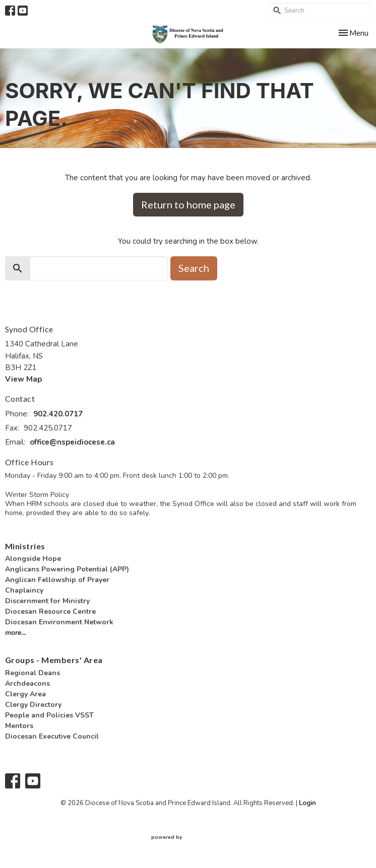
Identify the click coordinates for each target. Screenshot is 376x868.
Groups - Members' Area (54, 660)
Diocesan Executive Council (52, 736)
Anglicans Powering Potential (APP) (67, 569)
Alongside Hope (33, 559)
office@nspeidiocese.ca (72, 442)
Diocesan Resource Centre (50, 611)
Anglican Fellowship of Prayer (57, 580)
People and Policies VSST (49, 715)
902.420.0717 (58, 414)
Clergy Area (25, 694)
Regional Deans (33, 673)
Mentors (19, 726)
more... (16, 633)
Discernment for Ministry (47, 601)
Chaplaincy (24, 590)
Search (194, 268)
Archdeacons (27, 683)
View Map (23, 379)
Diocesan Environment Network (59, 622)
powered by (188, 838)
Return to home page (188, 204)
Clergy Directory (33, 705)
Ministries (25, 546)
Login (307, 803)
